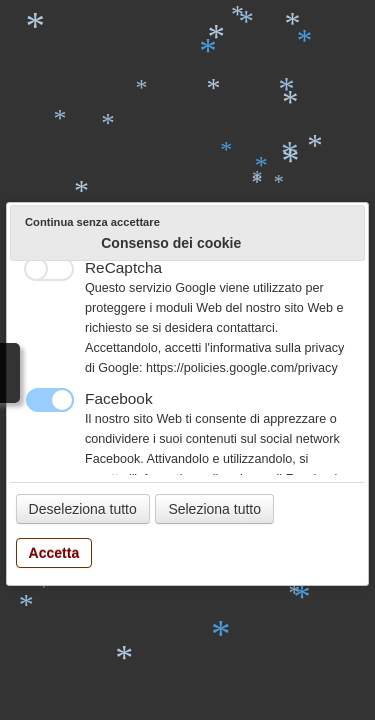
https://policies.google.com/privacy (242, 368)
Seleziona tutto (214, 509)
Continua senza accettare (92, 222)
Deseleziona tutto (83, 509)
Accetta (54, 553)
